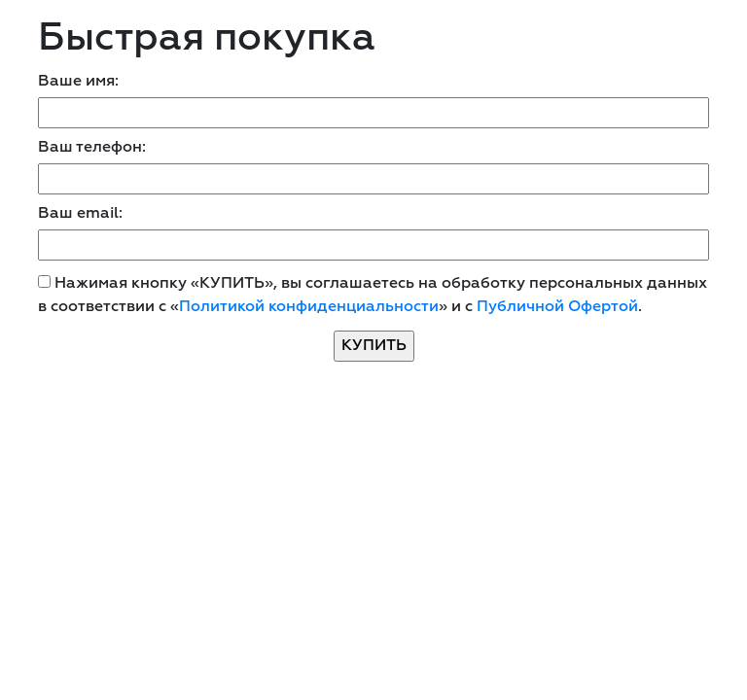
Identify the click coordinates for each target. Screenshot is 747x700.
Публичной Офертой (557, 307)
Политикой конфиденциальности (309, 307)
